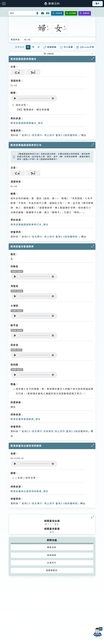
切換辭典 (49, 54)
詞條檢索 (57, 13)
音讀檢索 (85, 13)
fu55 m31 (17, 350)
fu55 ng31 (17, 271)
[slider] (34, 98)
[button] (37, 13)
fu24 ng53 (17, 330)
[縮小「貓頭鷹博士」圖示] (101, 629)
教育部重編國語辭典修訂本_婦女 (30, 225)
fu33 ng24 (17, 291)
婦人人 (48, 524)
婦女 (57, 524)
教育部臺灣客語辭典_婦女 (26, 419)
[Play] (15, 98)
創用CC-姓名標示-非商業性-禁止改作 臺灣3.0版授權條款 (55, 431)
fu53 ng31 (17, 311)
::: (1, 8)
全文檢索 (71, 13)
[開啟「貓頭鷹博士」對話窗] (98, 633)
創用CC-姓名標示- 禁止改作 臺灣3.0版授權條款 (49, 135)
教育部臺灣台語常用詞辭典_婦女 (30, 491)
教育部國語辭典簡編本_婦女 (27, 123)
